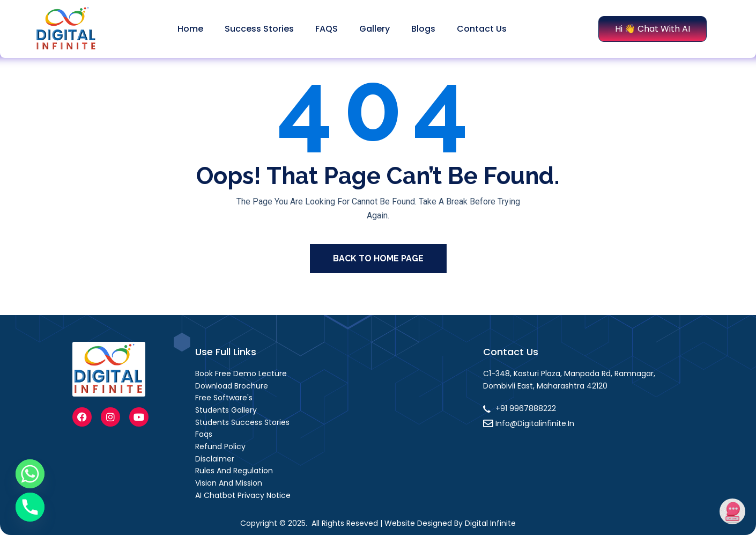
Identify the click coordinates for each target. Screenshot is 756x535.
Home (190, 29)
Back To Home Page (378, 258)
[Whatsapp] (30, 474)
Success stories (259, 29)
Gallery (375, 29)
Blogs (423, 29)
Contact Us (482, 29)
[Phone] (30, 507)
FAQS (327, 29)
